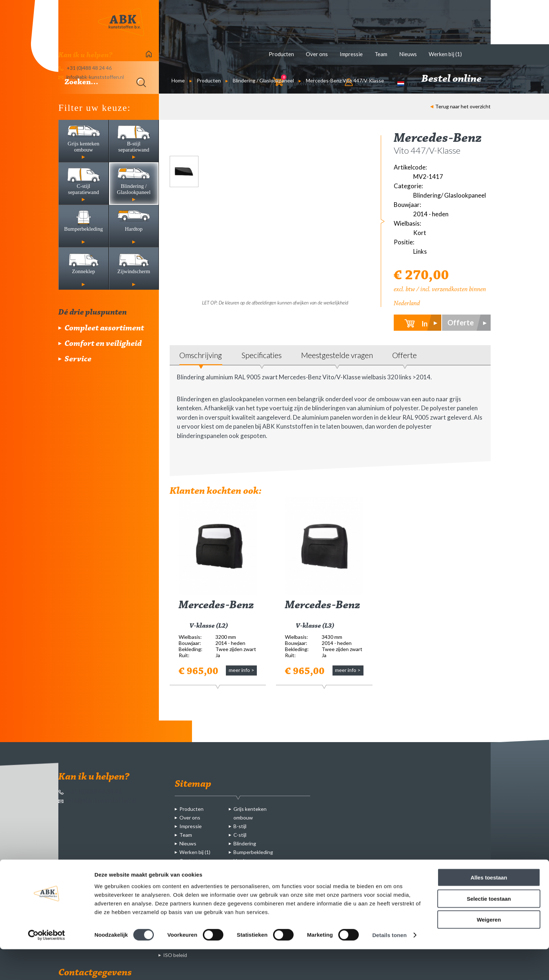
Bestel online (456, 79)
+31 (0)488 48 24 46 (90, 791)
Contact (189, 861)
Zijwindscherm (250, 878)
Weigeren (489, 950)
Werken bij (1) (445, 54)
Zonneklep (246, 869)
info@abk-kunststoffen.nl (97, 801)
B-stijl (240, 826)
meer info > (242, 670)
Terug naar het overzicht (460, 106)
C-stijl (240, 835)
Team (381, 54)
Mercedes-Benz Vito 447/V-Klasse (345, 80)
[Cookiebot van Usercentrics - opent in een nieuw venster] (47, 966)
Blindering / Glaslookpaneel (263, 80)
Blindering (245, 843)
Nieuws (408, 54)
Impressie (351, 54)
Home (178, 80)
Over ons (317, 54)
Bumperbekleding (253, 852)
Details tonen (389, 966)
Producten (281, 54)
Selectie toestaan (489, 929)
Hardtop (243, 861)
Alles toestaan (489, 908)
